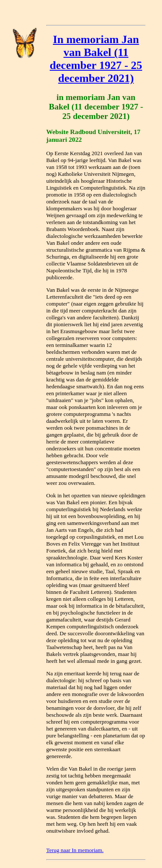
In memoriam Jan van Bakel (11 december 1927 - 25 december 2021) (96, 59)
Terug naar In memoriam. (75, 850)
